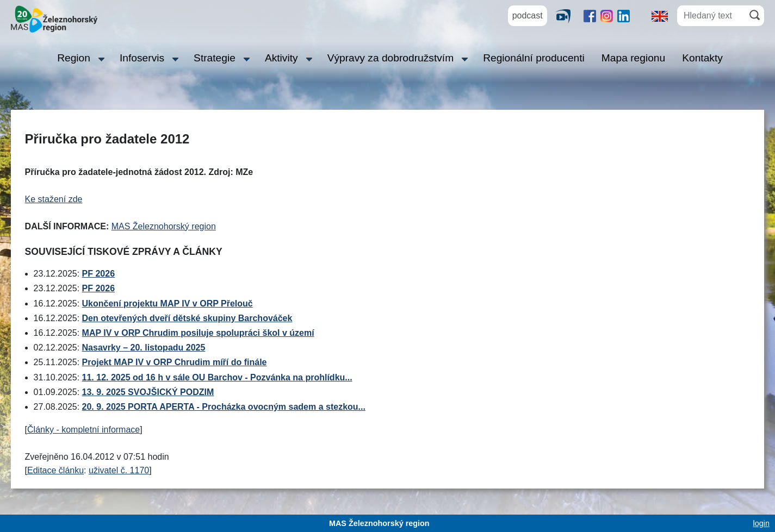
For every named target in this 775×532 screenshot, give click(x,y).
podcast (528, 15)
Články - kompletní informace (83, 430)
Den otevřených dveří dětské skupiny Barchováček (187, 318)
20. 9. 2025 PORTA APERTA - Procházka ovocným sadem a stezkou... (224, 407)
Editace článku (55, 470)
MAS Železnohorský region (164, 226)
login (761, 523)
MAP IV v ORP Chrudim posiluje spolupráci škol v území (198, 333)
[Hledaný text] (711, 16)
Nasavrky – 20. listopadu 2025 (144, 348)
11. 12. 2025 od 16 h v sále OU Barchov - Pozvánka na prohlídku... (217, 377)
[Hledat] (755, 15)
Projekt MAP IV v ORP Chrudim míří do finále (175, 362)
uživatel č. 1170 (119, 470)
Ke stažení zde (54, 199)
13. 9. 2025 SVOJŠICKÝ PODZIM (148, 392)
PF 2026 (98, 274)
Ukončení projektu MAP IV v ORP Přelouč (168, 303)
